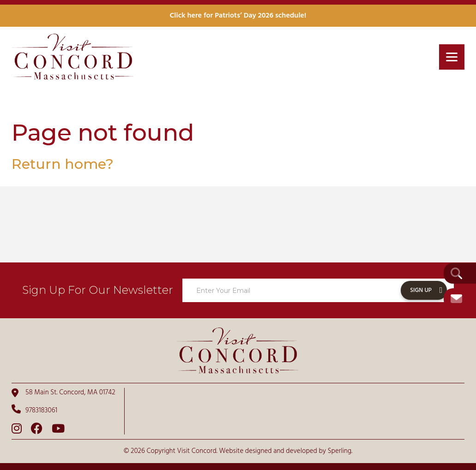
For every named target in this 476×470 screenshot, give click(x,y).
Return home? (63, 164)
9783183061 (34, 410)
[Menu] (452, 57)
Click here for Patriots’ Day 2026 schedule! (238, 16)
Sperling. (340, 451)
